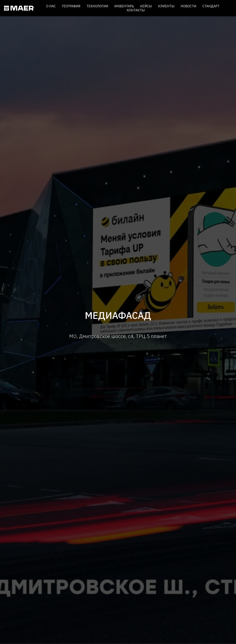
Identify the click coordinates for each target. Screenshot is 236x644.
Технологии (97, 6)
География (71, 6)
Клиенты (166, 6)
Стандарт (211, 6)
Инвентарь (124, 6)
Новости (188, 6)
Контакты (136, 10)
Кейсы (146, 6)
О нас (51, 6)
